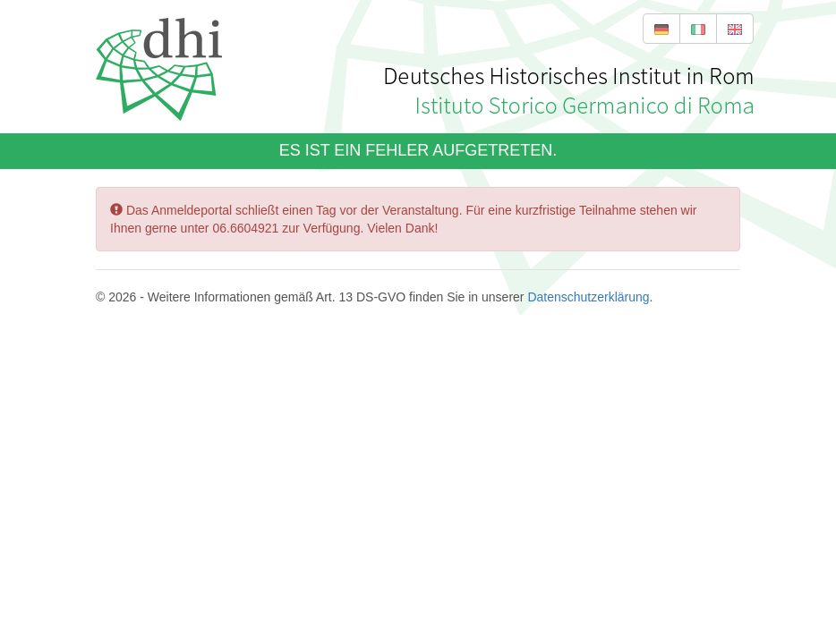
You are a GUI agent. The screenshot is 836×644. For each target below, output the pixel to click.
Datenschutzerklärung (587, 297)
